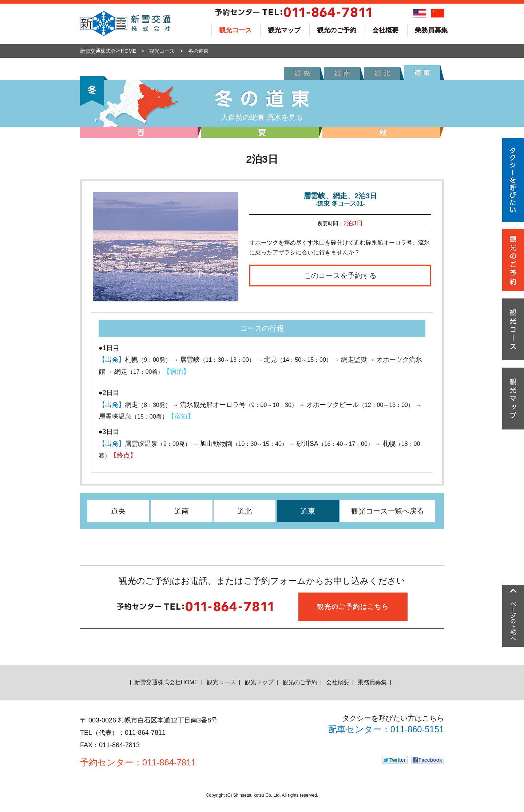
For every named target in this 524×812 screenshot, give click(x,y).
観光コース (235, 30)
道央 (118, 511)
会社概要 (385, 30)
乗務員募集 (431, 30)
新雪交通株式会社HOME (108, 51)
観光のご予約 (337, 30)
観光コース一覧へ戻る (388, 511)
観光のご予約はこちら (353, 607)
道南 (182, 511)
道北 (245, 511)
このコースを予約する (340, 276)
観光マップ (284, 30)
